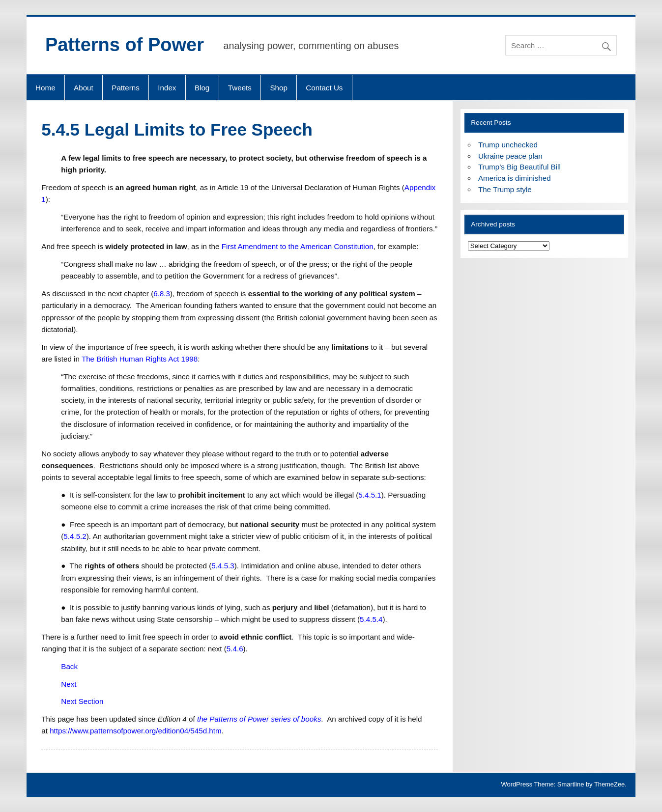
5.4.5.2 (75, 536)
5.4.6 (235, 649)
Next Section (82, 701)
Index (167, 88)
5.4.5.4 (371, 619)
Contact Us (324, 88)
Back (69, 666)
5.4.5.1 (370, 495)
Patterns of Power (125, 45)
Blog (202, 88)
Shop (278, 88)
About (84, 88)
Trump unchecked (508, 145)
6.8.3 (162, 294)
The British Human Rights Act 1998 (140, 359)
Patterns (126, 88)
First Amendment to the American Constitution (298, 246)
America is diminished (515, 178)
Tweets (240, 88)
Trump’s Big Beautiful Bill (519, 167)
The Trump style (505, 189)
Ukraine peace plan (510, 156)
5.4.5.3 (223, 566)
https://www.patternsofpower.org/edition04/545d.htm (136, 731)
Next (69, 684)
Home (45, 88)
